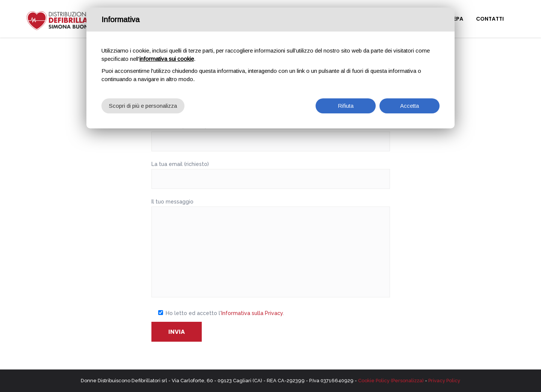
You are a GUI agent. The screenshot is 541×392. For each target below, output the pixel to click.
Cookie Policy (374, 381)
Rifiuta (346, 102)
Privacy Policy (444, 381)
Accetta (410, 102)
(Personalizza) (407, 381)
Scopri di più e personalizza (143, 102)
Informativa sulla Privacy (252, 313)
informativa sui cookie (167, 55)
